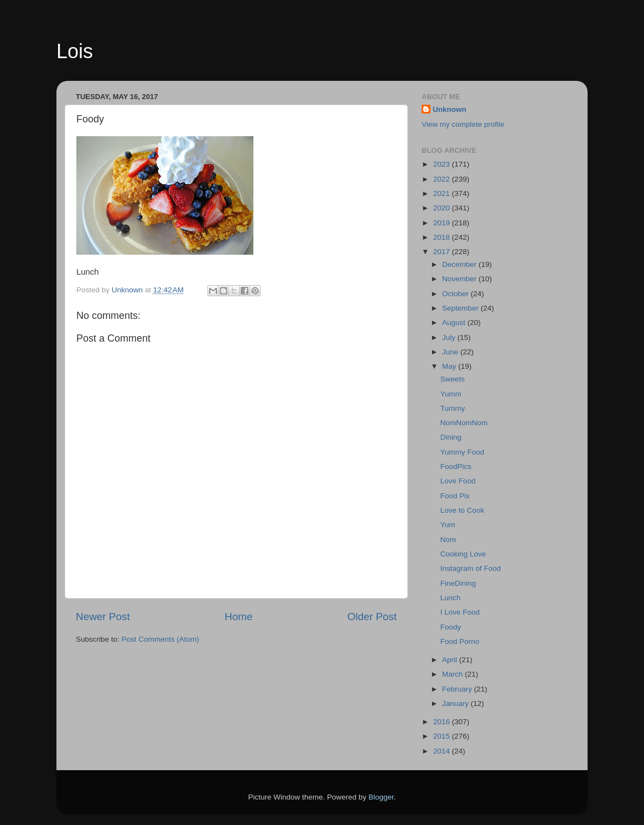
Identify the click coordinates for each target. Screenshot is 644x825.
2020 (443, 208)
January (456, 703)
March (453, 674)
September (461, 308)
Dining (451, 437)
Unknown (450, 109)
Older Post (372, 617)
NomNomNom (464, 423)
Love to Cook (463, 510)
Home (238, 617)
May (450, 366)
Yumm (451, 394)
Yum (448, 525)
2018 (443, 237)
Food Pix (455, 496)
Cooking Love (463, 554)
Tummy (453, 408)
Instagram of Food (471, 568)
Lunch (451, 598)
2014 (443, 751)
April (451, 660)
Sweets (453, 379)
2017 (443, 252)
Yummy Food (463, 452)
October (456, 294)
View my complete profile (463, 124)
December (460, 264)
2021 (443, 194)
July (450, 337)
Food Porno (460, 641)
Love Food (458, 481)
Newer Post (103, 617)
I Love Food (460, 612)
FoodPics (456, 466)
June (451, 352)
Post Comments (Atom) (160, 639)
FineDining (458, 583)
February (458, 689)
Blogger (381, 797)
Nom (448, 540)
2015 (443, 736)
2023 (443, 164)
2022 (443, 179)
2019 (443, 223)
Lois (75, 51)
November (460, 279)
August (455, 323)
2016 (443, 722)
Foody (451, 627)
